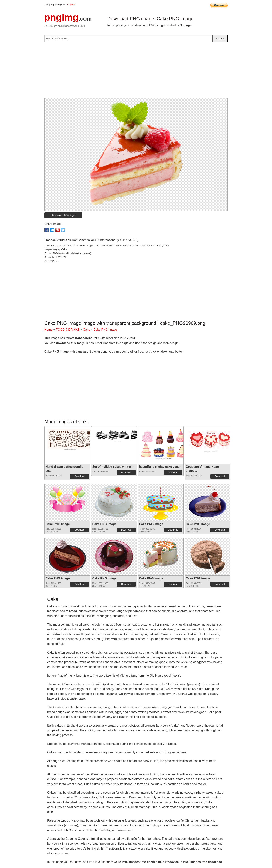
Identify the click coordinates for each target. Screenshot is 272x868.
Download (79, 476)
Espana (71, 5)
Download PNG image (63, 215)
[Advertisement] (136, 71)
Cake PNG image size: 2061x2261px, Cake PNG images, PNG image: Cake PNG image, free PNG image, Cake (112, 246)
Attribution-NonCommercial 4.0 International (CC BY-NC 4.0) (98, 240)
